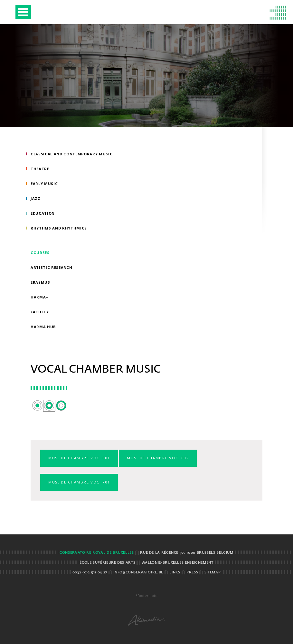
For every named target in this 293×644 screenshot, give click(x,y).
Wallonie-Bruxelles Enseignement (178, 563)
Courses (40, 253)
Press (192, 572)
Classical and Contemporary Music (72, 154)
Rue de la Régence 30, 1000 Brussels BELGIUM (187, 553)
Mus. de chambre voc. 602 (158, 458)
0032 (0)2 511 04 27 (90, 572)
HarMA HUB (43, 327)
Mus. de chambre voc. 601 (79, 458)
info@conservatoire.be (138, 572)
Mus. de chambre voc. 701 (79, 482)
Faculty (40, 312)
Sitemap (213, 572)
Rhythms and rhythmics (59, 228)
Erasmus (40, 282)
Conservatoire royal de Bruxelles (97, 553)
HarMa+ (39, 297)
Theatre (40, 169)
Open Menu (23, 12)
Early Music (44, 184)
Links (175, 572)
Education (43, 213)
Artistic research (51, 267)
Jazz (36, 198)
